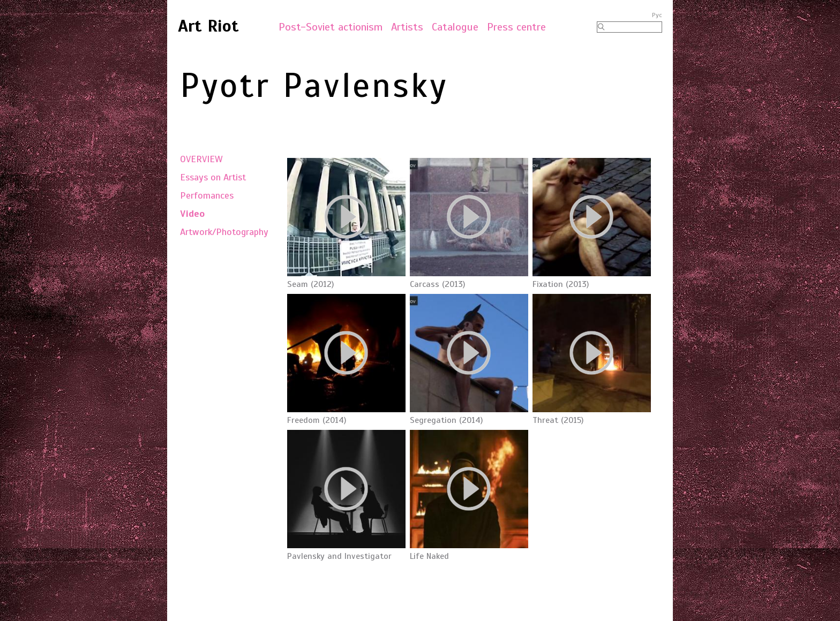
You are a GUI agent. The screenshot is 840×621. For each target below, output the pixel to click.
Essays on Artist (213, 177)
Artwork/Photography (224, 232)
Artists (407, 27)
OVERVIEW (201, 159)
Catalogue (455, 27)
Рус (657, 15)
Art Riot (208, 26)
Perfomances (207, 195)
